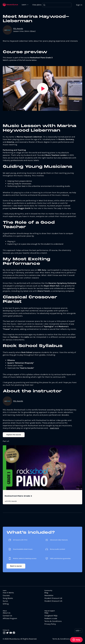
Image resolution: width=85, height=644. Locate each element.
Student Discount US (53, 602)
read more (54, 429)
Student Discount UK (53, 599)
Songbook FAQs (51, 617)
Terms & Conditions (53, 622)
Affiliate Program (10, 619)
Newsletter (49, 596)
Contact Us (7, 617)
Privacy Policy (50, 625)
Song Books (8, 599)
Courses (6, 596)
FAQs (46, 614)
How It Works (8, 594)
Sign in (78, 5)
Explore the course (14, 435)
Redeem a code (51, 619)
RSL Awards (18, 29)
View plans (38, 5)
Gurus (5, 602)
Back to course (16, 567)
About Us (7, 614)
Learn (26, 4)
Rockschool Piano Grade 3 (18, 497)
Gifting (6, 605)
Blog (46, 594)
